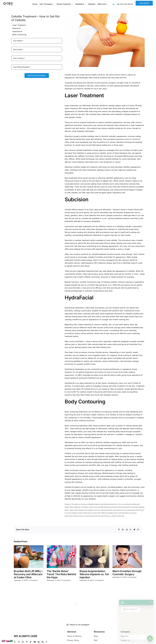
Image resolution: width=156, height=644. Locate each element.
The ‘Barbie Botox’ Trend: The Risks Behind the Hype (61, 574)
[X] (123, 530)
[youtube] (35, 642)
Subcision (16, 28)
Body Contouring (19, 35)
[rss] (43, 642)
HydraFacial (17, 31)
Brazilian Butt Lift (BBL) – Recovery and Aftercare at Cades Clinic (28, 574)
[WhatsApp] (130, 530)
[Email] (138, 530)
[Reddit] (127, 530)
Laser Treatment (19, 25)
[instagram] (23, 642)
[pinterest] (27, 642)
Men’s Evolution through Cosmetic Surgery (127, 573)
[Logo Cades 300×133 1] (8, 3)
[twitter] (19, 642)
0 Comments (33, 580)
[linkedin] (39, 642)
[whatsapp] (46, 642)
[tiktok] (31, 642)
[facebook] (15, 642)
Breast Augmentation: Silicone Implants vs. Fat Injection (94, 574)
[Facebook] (119, 530)
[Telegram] (134, 530)
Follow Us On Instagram (78, 625)
